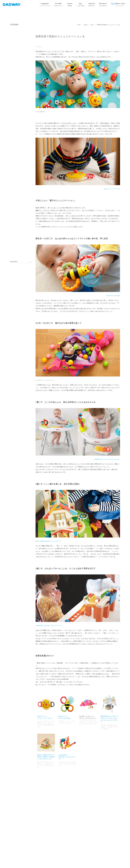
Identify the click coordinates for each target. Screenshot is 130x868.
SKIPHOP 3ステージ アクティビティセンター (107, 459)
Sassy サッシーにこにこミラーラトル (46, 707)
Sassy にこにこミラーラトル (112, 189)
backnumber (14, 262)
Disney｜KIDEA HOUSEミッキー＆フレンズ (48, 541)
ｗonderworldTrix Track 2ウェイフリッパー (67, 747)
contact (92, 5)
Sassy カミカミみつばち (113, 296)
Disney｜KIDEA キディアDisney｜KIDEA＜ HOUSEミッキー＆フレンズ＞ (46, 747)
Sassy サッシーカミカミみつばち (67, 707)
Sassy (92, 25)
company (45, 5)
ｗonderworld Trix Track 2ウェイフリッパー (49, 626)
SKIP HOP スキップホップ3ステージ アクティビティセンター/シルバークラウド (109, 709)
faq (80, 5)
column (86, 25)
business (103, 5)
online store (120, 5)
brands (59, 5)
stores (70, 5)
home (79, 25)
